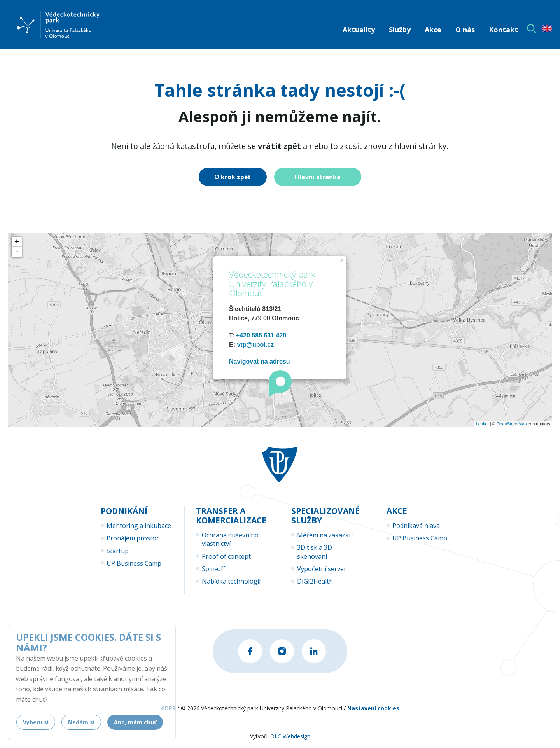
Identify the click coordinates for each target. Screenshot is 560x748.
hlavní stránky (420, 146)
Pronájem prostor (133, 538)
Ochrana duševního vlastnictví (230, 539)
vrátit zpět (279, 146)
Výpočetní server (322, 569)
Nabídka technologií (231, 581)
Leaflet (482, 424)
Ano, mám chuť (135, 722)
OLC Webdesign (290, 736)
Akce (433, 30)
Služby (400, 30)
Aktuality (359, 30)
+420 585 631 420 (261, 335)
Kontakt (503, 30)
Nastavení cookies (373, 708)
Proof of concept (226, 556)
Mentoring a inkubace (139, 526)
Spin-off (213, 569)
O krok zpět (233, 177)
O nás (465, 30)
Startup (118, 551)
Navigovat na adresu (260, 361)
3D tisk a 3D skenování (315, 552)
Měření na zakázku (325, 535)
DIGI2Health (315, 581)
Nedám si (81, 722)
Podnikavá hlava (416, 526)
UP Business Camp (134, 563)
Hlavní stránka (318, 177)
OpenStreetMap (512, 424)
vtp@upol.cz (255, 345)
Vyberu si (36, 722)
